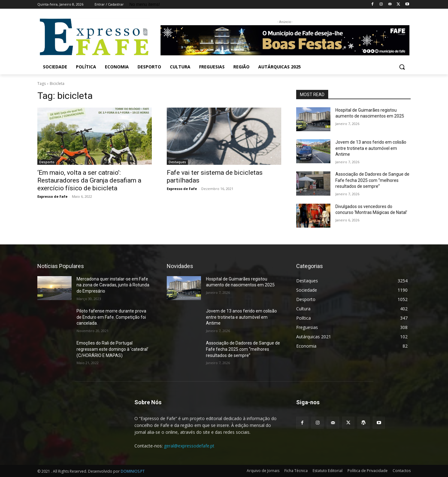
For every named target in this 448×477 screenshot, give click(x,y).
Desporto (47, 162)
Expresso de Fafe (52, 196)
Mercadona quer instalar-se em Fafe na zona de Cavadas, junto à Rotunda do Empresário (113, 285)
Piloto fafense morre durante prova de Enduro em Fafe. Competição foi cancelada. (111, 317)
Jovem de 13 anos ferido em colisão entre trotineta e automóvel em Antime (371, 148)
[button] (402, 67)
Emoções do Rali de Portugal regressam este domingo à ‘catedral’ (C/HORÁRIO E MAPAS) (112, 349)
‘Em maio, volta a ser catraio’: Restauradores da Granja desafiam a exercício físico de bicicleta (89, 180)
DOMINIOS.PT (133, 471)
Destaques (177, 162)
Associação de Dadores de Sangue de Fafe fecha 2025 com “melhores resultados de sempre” (372, 180)
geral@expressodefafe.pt (189, 446)
